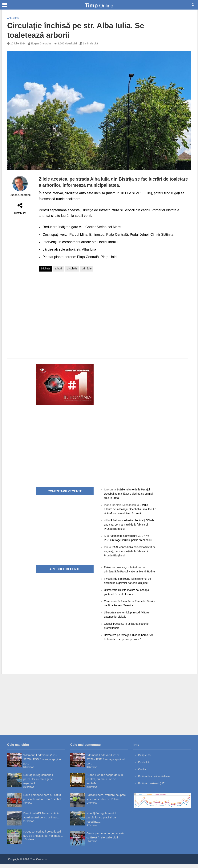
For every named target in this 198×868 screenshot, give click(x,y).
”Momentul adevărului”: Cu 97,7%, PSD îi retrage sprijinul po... (42, 763)
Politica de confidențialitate (155, 780)
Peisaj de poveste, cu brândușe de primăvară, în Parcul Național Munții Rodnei (127, 571)
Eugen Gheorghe (41, 43)
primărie (87, 268)
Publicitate (145, 766)
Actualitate (13, 18)
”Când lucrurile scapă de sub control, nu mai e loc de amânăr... (105, 783)
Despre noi (145, 759)
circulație (72, 268)
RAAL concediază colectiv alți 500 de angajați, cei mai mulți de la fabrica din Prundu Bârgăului (129, 524)
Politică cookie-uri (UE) (153, 787)
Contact (143, 773)
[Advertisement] (115, 313)
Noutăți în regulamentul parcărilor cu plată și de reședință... (38, 783)
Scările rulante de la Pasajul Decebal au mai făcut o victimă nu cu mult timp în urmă (128, 494)
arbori (59, 268)
